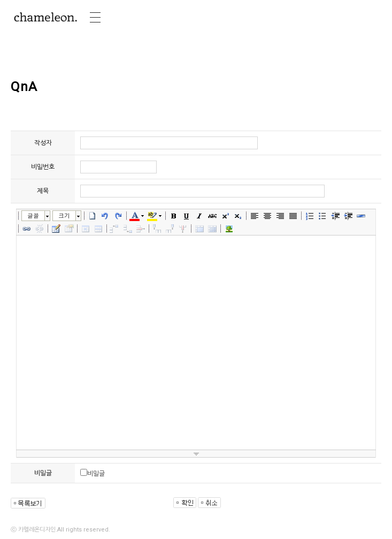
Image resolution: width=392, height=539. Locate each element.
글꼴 (33, 215)
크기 (64, 215)
